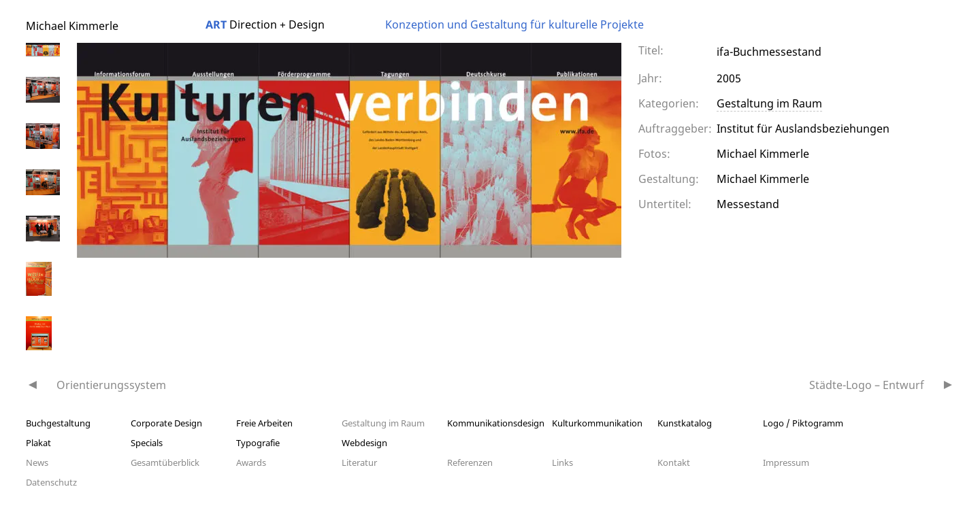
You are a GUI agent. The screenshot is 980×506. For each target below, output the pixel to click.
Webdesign (364, 443)
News (37, 462)
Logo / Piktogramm (803, 423)
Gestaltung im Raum (769, 103)
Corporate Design (166, 423)
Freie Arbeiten (264, 423)
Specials (147, 443)
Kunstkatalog (685, 423)
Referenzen (470, 462)
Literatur (359, 462)
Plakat (38, 443)
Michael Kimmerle (72, 26)
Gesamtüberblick (165, 462)
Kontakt (674, 462)
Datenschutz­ (51, 482)
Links (562, 462)
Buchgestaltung (58, 423)
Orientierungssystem (111, 385)
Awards (251, 462)
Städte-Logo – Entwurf (867, 385)
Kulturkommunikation (597, 423)
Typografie (258, 443)
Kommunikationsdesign (496, 423)
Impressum (786, 462)
